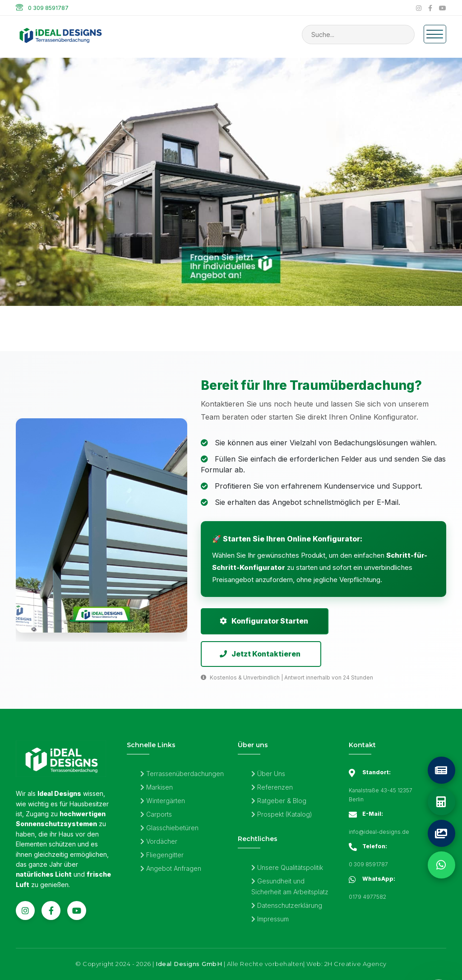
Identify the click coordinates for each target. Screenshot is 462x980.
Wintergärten (163, 801)
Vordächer (159, 842)
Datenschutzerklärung (287, 906)
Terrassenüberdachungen (182, 774)
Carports (156, 815)
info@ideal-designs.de (379, 832)
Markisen (157, 788)
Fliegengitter (162, 855)
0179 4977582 (367, 897)
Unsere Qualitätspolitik (287, 868)
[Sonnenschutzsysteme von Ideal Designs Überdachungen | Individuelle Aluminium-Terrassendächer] (231, 217)
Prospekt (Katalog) (282, 815)
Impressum (270, 919)
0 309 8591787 (48, 8)
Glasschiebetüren (169, 828)
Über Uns (268, 774)
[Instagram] (419, 8)
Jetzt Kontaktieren (260, 654)
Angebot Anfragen (171, 869)
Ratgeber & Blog (279, 801)
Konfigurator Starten (264, 621)
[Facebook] (430, 8)
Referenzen (272, 788)
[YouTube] (443, 8)
